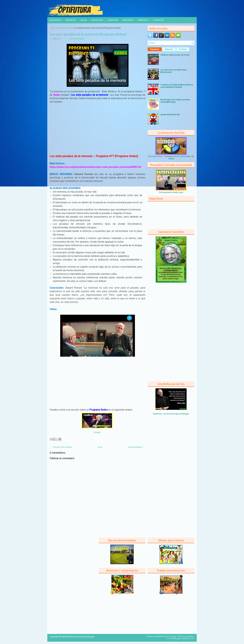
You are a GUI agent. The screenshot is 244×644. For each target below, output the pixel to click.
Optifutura (57, 39)
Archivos (183, 49)
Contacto (158, 20)
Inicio (53, 28)
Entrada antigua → (136, 447)
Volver (97, 432)
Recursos (128, 20)
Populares (155, 49)
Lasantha (190, 636)
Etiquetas (169, 49)
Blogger (185, 414)
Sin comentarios (77, 39)
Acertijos (113, 20)
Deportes (71, 20)
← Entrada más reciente (61, 447)
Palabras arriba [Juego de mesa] (175, 55)
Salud (84, 20)
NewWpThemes (162, 636)
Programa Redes (65, 28)
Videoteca (143, 20)
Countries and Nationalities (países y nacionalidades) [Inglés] (177, 86)
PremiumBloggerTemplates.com (181, 638)
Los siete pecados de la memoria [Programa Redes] (88, 34)
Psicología (97, 20)
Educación (55, 20)
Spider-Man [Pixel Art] (170, 115)
